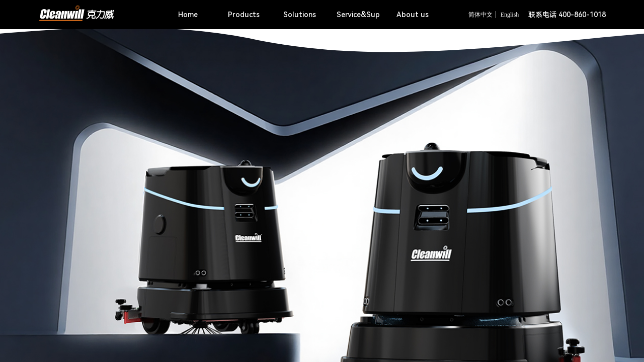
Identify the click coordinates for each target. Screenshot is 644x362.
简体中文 (480, 15)
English (510, 15)
